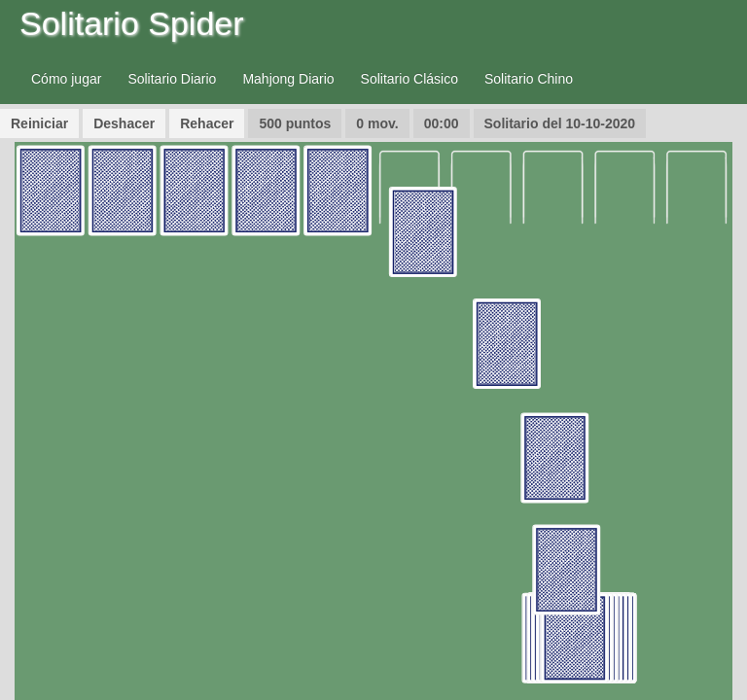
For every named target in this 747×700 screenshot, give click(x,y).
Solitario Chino (529, 79)
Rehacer (207, 123)
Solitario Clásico (409, 79)
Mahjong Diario (288, 79)
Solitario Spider (132, 23)
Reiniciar (39, 123)
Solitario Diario (172, 79)
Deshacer (124, 123)
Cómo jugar (66, 79)
